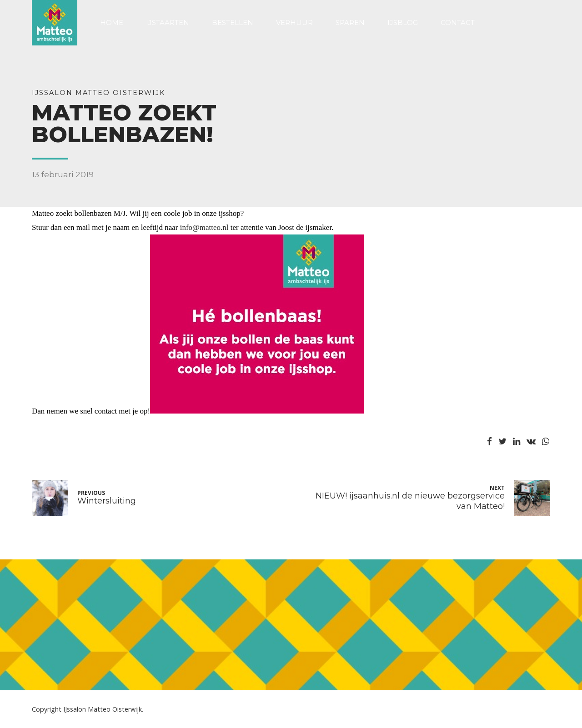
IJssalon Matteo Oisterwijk (98, 93)
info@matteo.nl (204, 227)
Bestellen (233, 22)
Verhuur (294, 22)
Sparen (350, 22)
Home (112, 22)
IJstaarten (168, 22)
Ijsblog (403, 22)
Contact (458, 22)
